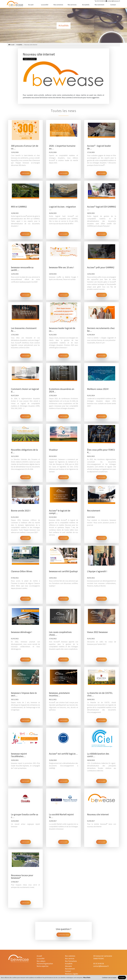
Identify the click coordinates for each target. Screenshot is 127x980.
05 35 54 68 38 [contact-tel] (101, 1)
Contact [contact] (113, 5)
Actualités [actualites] (86, 5)
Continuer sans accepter (109, 978)
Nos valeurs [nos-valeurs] (41, 961)
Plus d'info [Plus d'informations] (87, 978)
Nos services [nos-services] (72, 5)
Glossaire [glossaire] (68, 966)
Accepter (122, 978)
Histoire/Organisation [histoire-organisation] (45, 964)
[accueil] (15, 4)
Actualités (19, 45)
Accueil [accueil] (31, 5)
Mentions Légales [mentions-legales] (72, 974)
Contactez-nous (63, 935)
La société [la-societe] (45, 5)
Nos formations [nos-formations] (71, 961)
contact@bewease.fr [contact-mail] (114, 1)
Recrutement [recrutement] (99, 5)
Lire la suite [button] (25, 173)
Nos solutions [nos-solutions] (58, 5)
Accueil (11, 45)
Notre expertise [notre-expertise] (43, 966)
